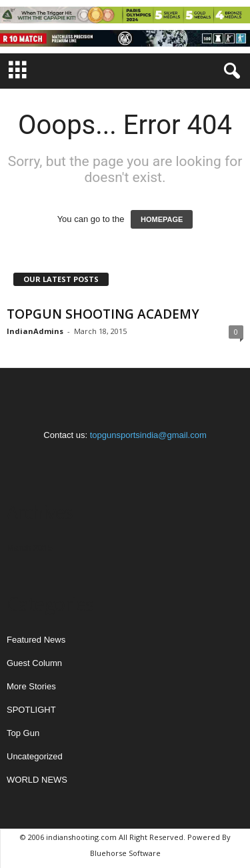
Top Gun (23, 733)
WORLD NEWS (37, 780)
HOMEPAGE (162, 219)
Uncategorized (35, 756)
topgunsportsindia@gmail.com (148, 435)
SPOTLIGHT (31, 710)
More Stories (31, 686)
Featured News (36, 640)
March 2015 (30, 548)
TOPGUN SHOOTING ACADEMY (103, 314)
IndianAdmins (35, 331)
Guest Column (34, 663)
